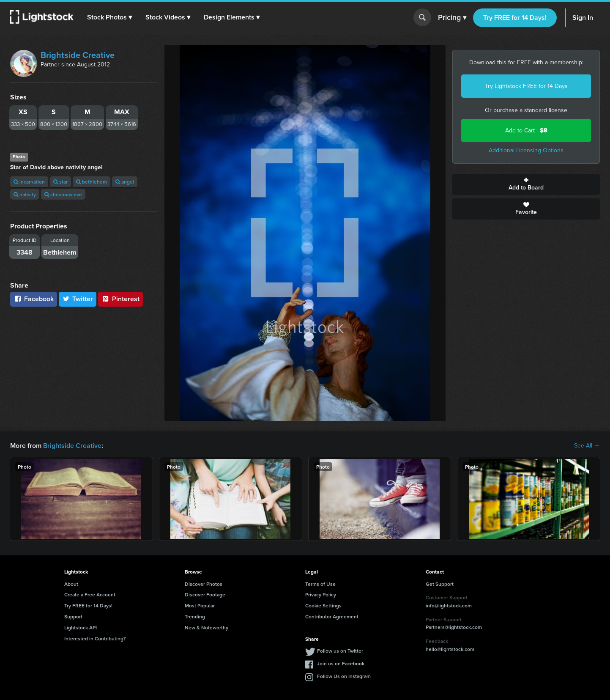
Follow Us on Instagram (344, 676)
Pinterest (120, 299)
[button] (109, 17)
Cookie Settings (323, 605)
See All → (587, 446)
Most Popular (200, 605)
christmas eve (63, 194)
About (71, 584)
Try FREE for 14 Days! (515, 18)
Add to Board (526, 184)
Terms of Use (320, 584)
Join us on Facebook (341, 663)
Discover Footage (205, 594)
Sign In (583, 18)
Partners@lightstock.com (454, 627)
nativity (25, 194)
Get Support (440, 584)
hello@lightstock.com (450, 649)
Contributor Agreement (332, 616)
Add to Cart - (526, 130)
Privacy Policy (321, 594)
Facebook (34, 299)
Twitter (78, 299)
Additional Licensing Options (526, 150)
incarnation (29, 182)
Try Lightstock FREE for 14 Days (526, 86)
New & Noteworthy (207, 627)
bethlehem (92, 182)
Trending (195, 616)
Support (73, 616)
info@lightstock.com (449, 605)
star (60, 182)
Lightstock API (81, 627)
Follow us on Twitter (340, 651)
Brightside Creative (78, 55)
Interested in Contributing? (95, 638)
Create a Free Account (90, 594)
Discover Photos (204, 584)
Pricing (452, 18)
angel (125, 182)
